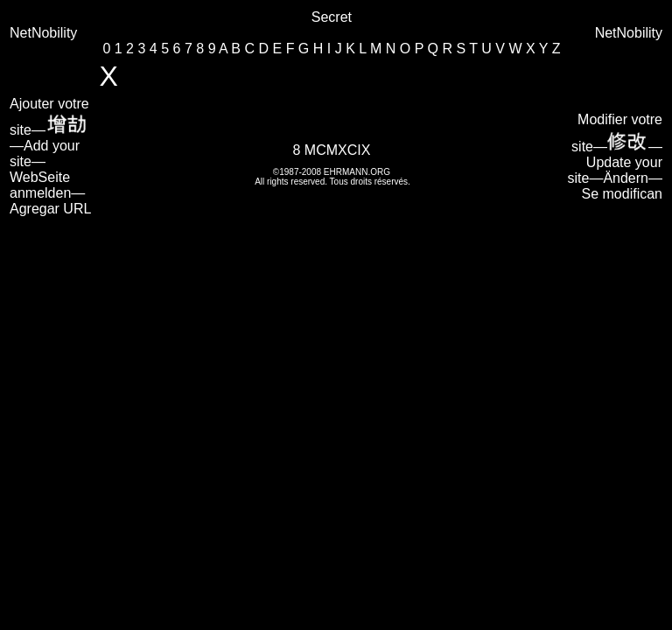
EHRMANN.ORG (357, 172)
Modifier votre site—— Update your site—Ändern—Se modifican (616, 157)
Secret (332, 17)
